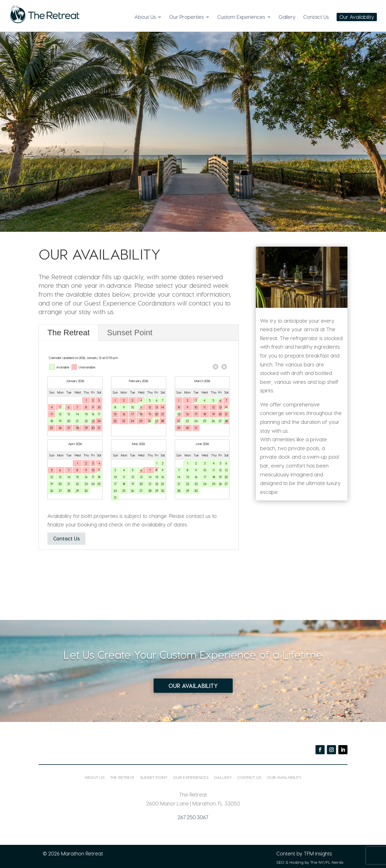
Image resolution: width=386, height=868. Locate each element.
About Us (145, 17)
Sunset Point (130, 333)
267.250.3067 (193, 817)
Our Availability (357, 17)
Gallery (287, 17)
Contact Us (316, 17)
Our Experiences (191, 777)
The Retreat (69, 333)
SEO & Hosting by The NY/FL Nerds (310, 862)
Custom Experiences (241, 17)
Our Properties (187, 17)
